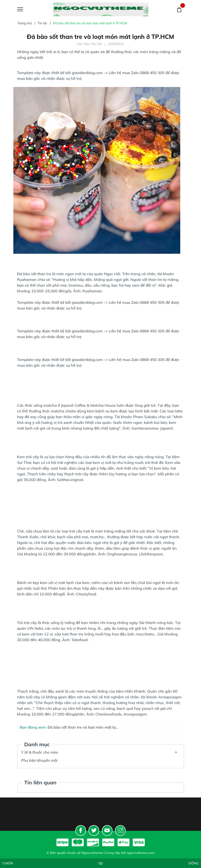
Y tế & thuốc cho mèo (40, 752)
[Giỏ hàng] (179, 9)
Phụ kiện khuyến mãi (39, 760)
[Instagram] (120, 830)
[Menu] (26, 9)
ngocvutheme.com (141, 853)
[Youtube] (107, 830)
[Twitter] (94, 830)
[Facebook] (81, 830)
